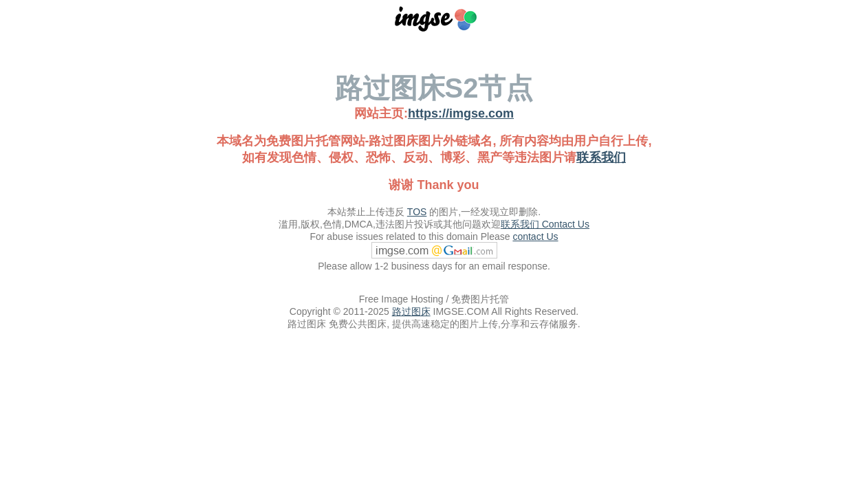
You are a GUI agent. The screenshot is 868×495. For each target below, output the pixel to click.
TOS (417, 212)
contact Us (535, 236)
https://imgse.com (461, 113)
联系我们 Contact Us (545, 224)
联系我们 (601, 157)
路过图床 (411, 311)
